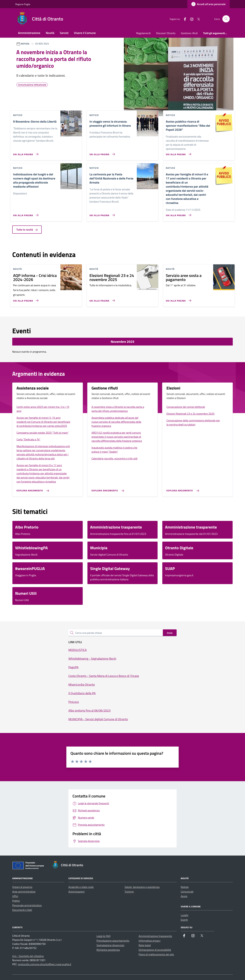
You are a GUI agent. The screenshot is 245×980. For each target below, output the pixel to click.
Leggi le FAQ (103, 936)
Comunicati (187, 892)
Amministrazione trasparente (155, 936)
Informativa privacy (150, 941)
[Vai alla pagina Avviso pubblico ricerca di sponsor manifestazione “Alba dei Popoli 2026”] (178, 153)
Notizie (185, 887)
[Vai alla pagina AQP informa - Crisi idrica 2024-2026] (25, 299)
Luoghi (185, 915)
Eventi (184, 920)
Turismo (129, 892)
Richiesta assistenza (108, 950)
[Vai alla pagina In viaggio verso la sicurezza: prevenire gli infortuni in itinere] (101, 153)
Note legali (145, 945)
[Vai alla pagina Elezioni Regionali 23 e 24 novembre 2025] (101, 299)
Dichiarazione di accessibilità (155, 950)
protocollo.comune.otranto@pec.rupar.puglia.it (45, 964)
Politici (16, 901)
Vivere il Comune (85, 33)
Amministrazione (29, 33)
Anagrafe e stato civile (81, 887)
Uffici (15, 896)
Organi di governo (22, 887)
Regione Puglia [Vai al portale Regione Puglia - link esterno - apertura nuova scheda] (23, 4)
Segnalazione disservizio (110, 945)
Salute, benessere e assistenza (142, 887)
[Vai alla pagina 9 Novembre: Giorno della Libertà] (25, 153)
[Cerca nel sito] (226, 19)
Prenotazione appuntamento (113, 941)
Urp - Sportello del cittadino (28, 956)
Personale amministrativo (27, 905)
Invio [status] (170, 633)
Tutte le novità (27, 230)
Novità (50, 33)
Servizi (64, 33)
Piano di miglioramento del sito (156, 954)
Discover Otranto (166, 33)
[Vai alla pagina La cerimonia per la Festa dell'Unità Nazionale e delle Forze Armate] (101, 214)
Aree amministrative (24, 892)
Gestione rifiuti (189, 33)
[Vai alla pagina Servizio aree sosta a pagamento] (178, 299)
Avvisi (184, 896)
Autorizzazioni (76, 892)
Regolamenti (144, 33)
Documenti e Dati (22, 910)
